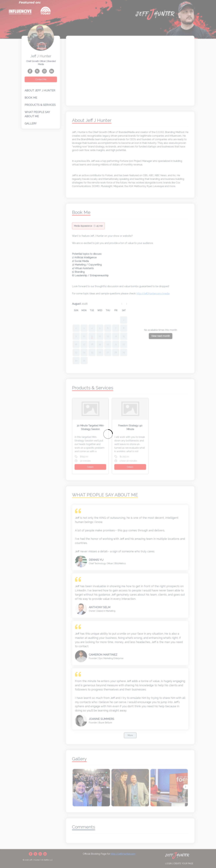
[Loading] (108, 434)
